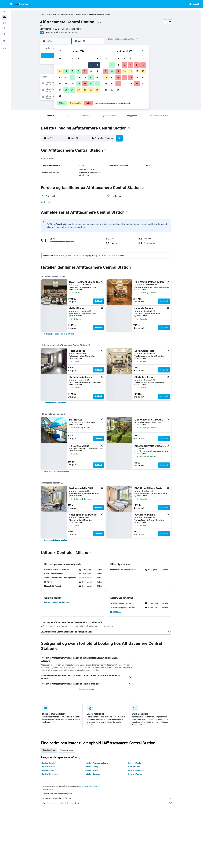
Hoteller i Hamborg (136, 770)
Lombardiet (64, 15)
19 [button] (72, 84)
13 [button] (79, 77)
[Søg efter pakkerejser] (4, 28)
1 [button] (91, 65)
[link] (59, 334)
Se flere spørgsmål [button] (86, 689)
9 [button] (97, 71)
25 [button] (66, 90)
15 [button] (91, 77)
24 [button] (60, 90)
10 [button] (60, 77)
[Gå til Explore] (4, 34)
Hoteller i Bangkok (92, 774)
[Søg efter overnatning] (4, 17)
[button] (4, 4)
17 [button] (60, 84)
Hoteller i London (49, 767)
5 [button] (72, 71)
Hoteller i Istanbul (49, 763)
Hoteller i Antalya (49, 770)
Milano (79, 15)
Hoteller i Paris (134, 767)
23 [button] (97, 84)
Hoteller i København (50, 774)
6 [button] (79, 71)
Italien (49, 15)
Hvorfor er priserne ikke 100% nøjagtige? (107, 803)
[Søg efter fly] (4, 12)
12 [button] (72, 77)
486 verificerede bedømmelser (63, 32)
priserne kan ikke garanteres (90, 786)
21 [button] (85, 84)
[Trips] (4, 41)
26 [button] (72, 90)
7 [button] (85, 71)
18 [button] (66, 84)
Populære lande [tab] (67, 750)
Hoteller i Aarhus (135, 774)
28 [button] (85, 90)
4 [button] (66, 71)
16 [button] (97, 77)
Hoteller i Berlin (135, 763)
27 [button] (79, 90)
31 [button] (60, 96)
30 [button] (97, 90)
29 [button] (91, 90)
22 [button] (91, 84)
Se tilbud (98, 301)
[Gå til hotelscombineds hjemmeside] (19, 4)
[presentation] (137, 39)
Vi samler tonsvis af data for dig (107, 798)
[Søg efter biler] (4, 23)
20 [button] (79, 84)
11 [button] (66, 77)
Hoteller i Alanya (92, 770)
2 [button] (97, 65)
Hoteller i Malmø (92, 767)
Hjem (42, 15)
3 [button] (60, 71)
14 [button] (85, 77)
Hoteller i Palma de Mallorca (96, 763)
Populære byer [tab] (49, 750)
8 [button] (91, 71)
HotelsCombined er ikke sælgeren (107, 794)
